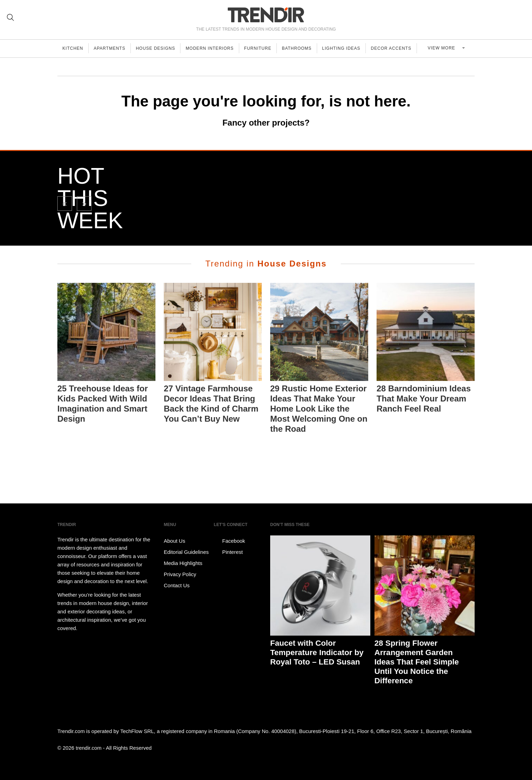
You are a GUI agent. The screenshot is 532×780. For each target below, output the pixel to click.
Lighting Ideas (347, 48)
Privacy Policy (180, 574)
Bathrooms (302, 48)
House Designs (158, 48)
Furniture (262, 48)
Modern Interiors (213, 48)
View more (446, 48)
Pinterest (228, 552)
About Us (175, 541)
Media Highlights (183, 563)
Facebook (229, 541)
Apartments (111, 48)
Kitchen (73, 48)
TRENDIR (266, 15)
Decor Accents (398, 48)
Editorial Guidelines (186, 552)
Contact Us (177, 585)
